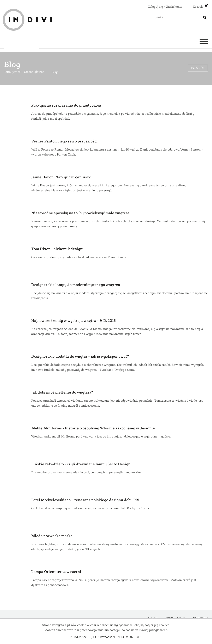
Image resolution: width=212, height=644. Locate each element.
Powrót (198, 68)
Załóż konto (174, 7)
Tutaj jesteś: (13, 72)
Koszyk (198, 7)
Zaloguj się (155, 7)
